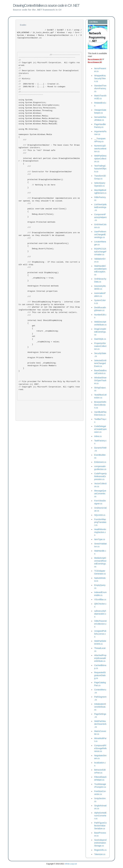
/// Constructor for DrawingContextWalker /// (45, 172)
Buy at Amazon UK (95, 62)
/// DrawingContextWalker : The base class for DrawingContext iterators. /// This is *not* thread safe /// (49, 149)
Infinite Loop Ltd (71, 864)
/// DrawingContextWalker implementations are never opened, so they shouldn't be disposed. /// (49, 234)
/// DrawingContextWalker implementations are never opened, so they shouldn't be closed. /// (49, 200)
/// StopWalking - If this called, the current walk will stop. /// (49, 263)
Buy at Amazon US (95, 59)
